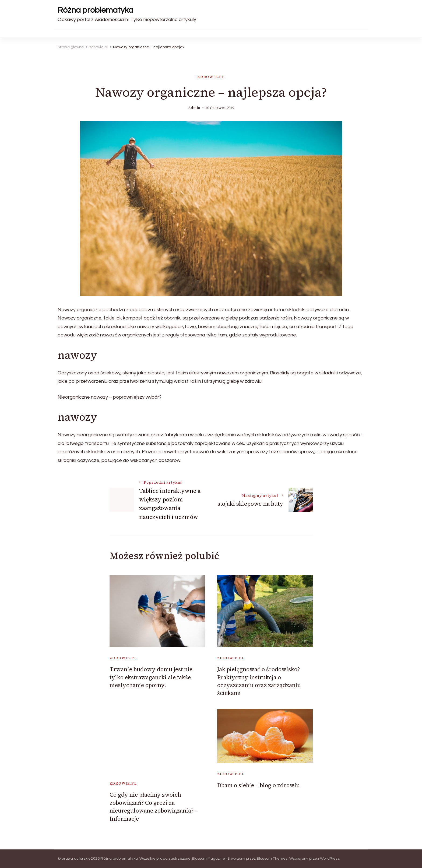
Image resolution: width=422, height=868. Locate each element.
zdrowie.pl (211, 77)
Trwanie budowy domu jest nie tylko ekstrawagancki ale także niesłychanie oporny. (151, 677)
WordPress (330, 859)
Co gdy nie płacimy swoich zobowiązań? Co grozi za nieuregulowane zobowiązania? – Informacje (154, 806)
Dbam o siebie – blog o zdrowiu (259, 785)
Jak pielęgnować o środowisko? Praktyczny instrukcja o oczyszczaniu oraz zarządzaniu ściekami (259, 681)
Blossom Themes (272, 859)
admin (194, 108)
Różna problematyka (95, 10)
